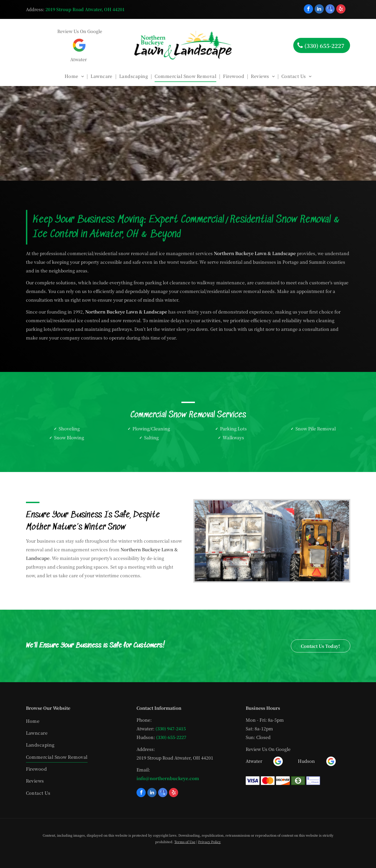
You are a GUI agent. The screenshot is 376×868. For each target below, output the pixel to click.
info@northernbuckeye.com (168, 778)
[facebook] (308, 10)
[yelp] (341, 10)
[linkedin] (319, 10)
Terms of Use (185, 842)
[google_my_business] (330, 10)
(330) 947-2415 (171, 729)
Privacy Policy (209, 842)
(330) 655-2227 (171, 737)
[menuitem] (75, 76)
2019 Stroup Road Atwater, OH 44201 (85, 9)
